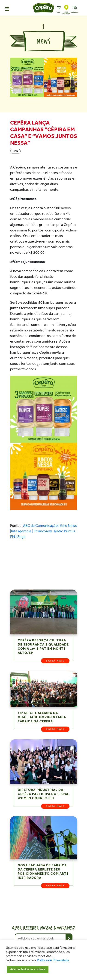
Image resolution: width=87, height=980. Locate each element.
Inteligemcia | (22, 531)
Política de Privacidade (53, 960)
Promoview (43, 531)
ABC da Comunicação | (42, 526)
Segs (21, 537)
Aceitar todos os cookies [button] (28, 969)
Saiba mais (55, 661)
